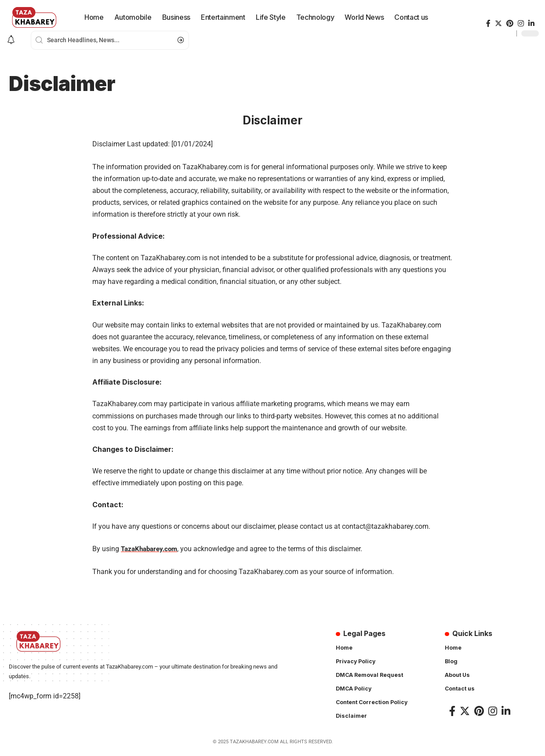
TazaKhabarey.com (151, 549)
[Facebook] (488, 24)
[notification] (11, 40)
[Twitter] (498, 24)
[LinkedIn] (531, 24)
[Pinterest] (510, 24)
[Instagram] (521, 24)
